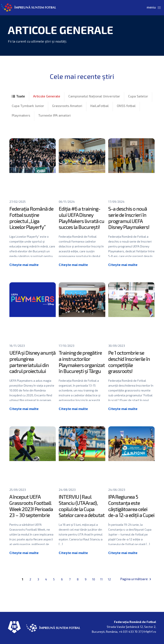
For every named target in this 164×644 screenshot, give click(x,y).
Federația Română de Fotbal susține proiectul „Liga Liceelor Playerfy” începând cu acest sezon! (31, 224)
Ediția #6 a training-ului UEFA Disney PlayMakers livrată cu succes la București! (81, 218)
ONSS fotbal (126, 106)
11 (101, 579)
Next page (150, 579)
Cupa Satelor (138, 96)
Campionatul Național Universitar (94, 96)
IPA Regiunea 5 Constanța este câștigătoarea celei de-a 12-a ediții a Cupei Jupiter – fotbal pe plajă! (131, 512)
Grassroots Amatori (67, 106)
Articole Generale (47, 96)
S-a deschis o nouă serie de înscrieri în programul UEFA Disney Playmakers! (129, 218)
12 (109, 579)
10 (94, 579)
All (19, 96)
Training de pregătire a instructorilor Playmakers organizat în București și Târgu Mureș (82, 365)
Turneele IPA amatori (54, 115)
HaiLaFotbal (100, 106)
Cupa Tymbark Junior (28, 106)
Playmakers (21, 115)
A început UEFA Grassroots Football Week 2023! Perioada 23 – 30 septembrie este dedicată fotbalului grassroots (32, 512)
